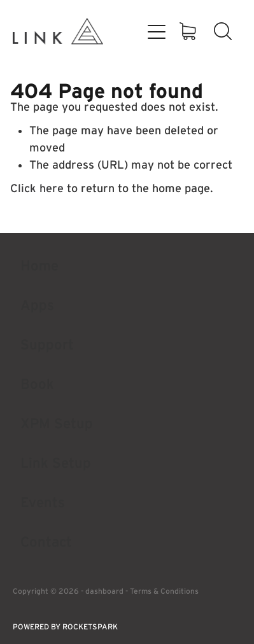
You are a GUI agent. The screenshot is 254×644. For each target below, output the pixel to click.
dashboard (104, 591)
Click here (37, 188)
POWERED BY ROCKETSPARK (65, 626)
